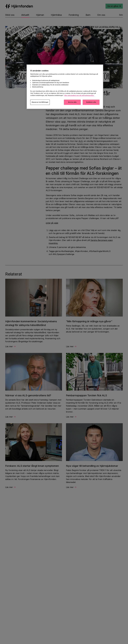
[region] (65, 87)
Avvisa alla (72, 102)
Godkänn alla (91, 102)
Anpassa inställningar (40, 102)
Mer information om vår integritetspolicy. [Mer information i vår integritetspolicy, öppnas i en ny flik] (79, 95)
